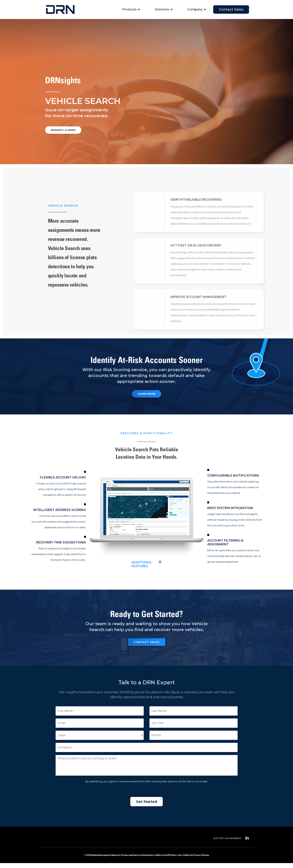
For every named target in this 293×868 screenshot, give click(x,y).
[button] (147, 569)
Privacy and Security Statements (137, 860)
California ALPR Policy (166, 860)
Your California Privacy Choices (194, 860)
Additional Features (144, 569)
